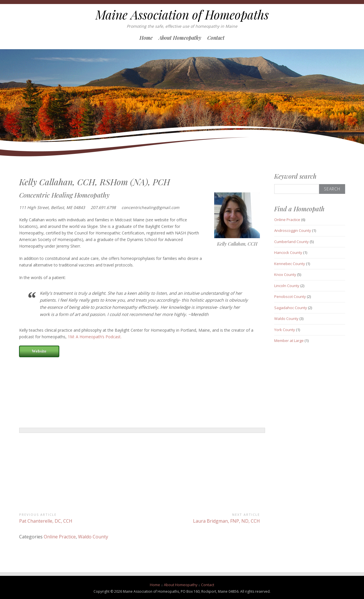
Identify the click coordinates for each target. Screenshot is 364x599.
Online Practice (60, 537)
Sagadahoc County (291, 308)
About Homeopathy (180, 38)
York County (285, 330)
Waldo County (93, 537)
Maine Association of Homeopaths (182, 15)
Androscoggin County (293, 230)
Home (146, 38)
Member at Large (289, 341)
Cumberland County (292, 242)
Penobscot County (290, 296)
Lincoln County (287, 286)
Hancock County (288, 252)
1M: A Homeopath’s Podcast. (95, 337)
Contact (216, 38)
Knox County (285, 274)
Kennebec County (290, 264)
